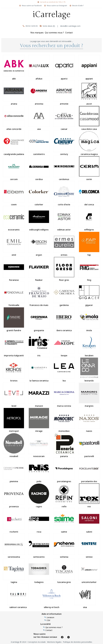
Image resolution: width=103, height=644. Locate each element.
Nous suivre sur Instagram (57, 6)
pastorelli (89, 445)
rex (89, 495)
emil (14, 244)
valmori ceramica (18, 596)
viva (85, 596)
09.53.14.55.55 (32, 26)
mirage (39, 420)
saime (64, 521)
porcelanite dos (89, 470)
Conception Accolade (37, 642)
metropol (14, 420)
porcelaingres (64, 470)
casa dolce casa (89, 118)
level (14, 395)
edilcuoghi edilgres (39, 219)
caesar (64, 118)
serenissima (14, 546)
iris (39, 344)
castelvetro (39, 143)
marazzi (39, 395)
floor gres (64, 269)
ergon (39, 244)
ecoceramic (14, 219)
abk (14, 68)
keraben (89, 344)
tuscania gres (64, 571)
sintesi (89, 546)
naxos (89, 420)
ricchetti (14, 521)
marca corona (64, 395)
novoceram (39, 445)
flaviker (39, 269)
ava (39, 118)
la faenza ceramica (39, 369)
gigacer (89, 294)
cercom (14, 168)
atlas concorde (14, 118)
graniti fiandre (14, 319)
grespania (39, 319)
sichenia (64, 546)
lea (64, 369)
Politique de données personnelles (77, 642)
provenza (14, 495)
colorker (39, 193)
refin (64, 495)
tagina (14, 571)
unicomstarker (89, 571)
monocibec (64, 420)
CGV (48, 620)
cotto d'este (64, 193)
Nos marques (37, 33)
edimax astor (64, 219)
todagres (39, 571)
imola (89, 319)
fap (89, 244)
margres (89, 395)
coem (14, 193)
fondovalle (14, 294)
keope (64, 344)
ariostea (39, 93)
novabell (14, 445)
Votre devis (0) (49, 26)
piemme (14, 470)
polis (39, 470)
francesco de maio (39, 294)
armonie (64, 93)
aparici (64, 68)
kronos (14, 369)
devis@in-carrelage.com (70, 26)
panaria (64, 445)
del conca (89, 193)
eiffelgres (89, 219)
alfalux (39, 68)
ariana (14, 93)
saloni (89, 521)
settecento (39, 546)
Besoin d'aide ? (78, 6)
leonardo (89, 369)
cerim (89, 168)
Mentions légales (54, 642)
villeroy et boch (51, 596)
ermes (64, 244)
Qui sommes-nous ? (54, 627)
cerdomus (64, 168)
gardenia (64, 294)
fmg (89, 269)
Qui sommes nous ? (54, 33)
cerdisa (39, 168)
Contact (69, 33)
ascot (89, 93)
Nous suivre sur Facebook (32, 6)
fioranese (14, 269)
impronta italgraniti (14, 344)
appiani (89, 68)
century (64, 143)
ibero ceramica (64, 319)
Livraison (50, 617)
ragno (39, 495)
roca (39, 521)
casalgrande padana (14, 143)
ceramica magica (89, 143)
